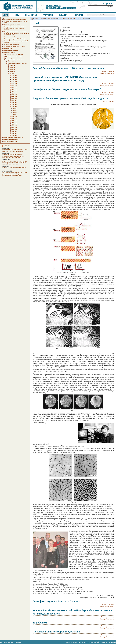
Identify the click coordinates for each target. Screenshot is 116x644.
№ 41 (15, 115)
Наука (17, 15)
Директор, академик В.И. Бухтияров (15, 39)
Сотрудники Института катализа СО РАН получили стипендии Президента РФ (15, 150)
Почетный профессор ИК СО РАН (15, 47)
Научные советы (51, 19)
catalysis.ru (11, 642)
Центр (6, 15)
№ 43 (15, 111)
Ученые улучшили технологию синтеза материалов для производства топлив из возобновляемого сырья (15, 163)
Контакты (78, 15)
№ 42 (15, 113)
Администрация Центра (12, 44)
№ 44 (15, 108)
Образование (31, 15)
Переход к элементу (107, 71)
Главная (37, 19)
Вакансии (64, 15)
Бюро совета (12, 61)
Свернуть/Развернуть (107, 73)
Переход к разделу (108, 102)
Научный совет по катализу (67, 19)
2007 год (82, 19)
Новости (7, 146)
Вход (104, 4)
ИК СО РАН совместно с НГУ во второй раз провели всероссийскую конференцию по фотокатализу (15, 174)
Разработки (48, 15)
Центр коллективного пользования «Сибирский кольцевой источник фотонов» (15, 28)
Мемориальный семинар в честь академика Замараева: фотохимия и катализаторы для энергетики (14, 156)
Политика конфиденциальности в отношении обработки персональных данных (91, 642)
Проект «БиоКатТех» (11, 37)
